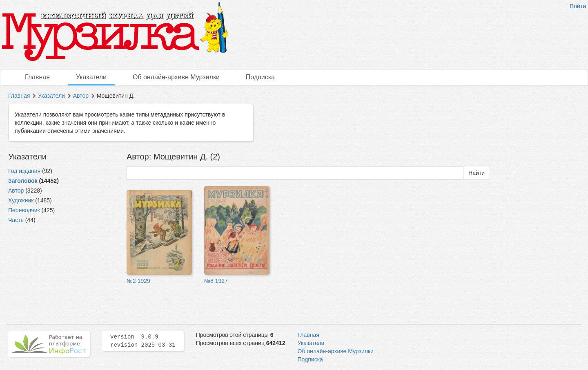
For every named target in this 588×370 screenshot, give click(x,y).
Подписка (260, 77)
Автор (81, 96)
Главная (37, 77)
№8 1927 (216, 281)
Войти (578, 6)
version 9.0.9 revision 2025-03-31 (143, 341)
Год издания (24, 171)
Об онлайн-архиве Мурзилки (176, 77)
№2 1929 (138, 281)
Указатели (91, 77)
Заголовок (23, 181)
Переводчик (24, 210)
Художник (21, 200)
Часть (16, 220)
